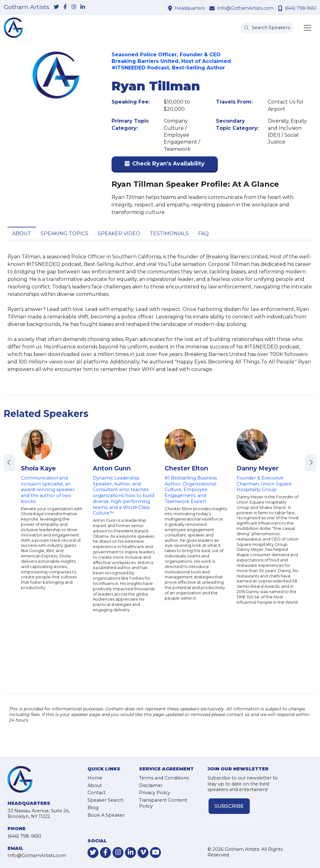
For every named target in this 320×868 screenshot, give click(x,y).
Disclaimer (151, 785)
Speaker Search (105, 800)
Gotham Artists (27, 7)
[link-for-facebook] (65, 7)
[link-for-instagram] (74, 7)
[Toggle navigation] (307, 28)
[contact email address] (213, 8)
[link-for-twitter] (56, 7)
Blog (93, 808)
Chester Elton (186, 468)
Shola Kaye (38, 468)
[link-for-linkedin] (82, 7)
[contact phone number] (281, 8)
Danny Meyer (257, 468)
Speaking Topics (65, 233)
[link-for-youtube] (155, 853)
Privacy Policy (155, 793)
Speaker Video (119, 233)
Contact (97, 793)
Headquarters (190, 8)
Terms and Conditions (164, 778)
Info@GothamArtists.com (245, 8)
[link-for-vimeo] (143, 853)
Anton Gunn (112, 468)
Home (95, 778)
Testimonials (169, 233)
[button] (165, 165)
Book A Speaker (106, 815)
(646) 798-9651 (300, 8)
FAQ (203, 233)
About (22, 233)
